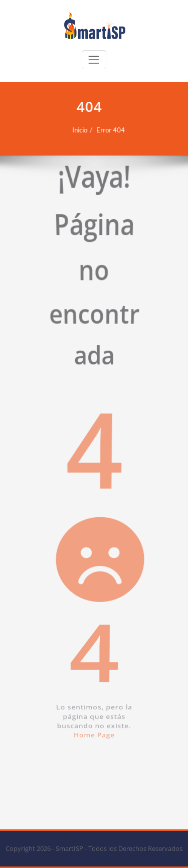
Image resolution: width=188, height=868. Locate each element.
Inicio (76, 130)
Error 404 (107, 130)
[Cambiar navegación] (94, 60)
